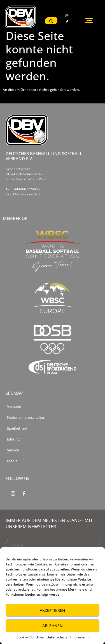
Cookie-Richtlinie (30, 637)
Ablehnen (53, 626)
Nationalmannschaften (26, 417)
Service (13, 450)
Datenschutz (57, 637)
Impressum (79, 637)
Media (12, 461)
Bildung (13, 439)
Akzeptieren (53, 610)
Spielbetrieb (17, 428)
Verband (14, 407)
